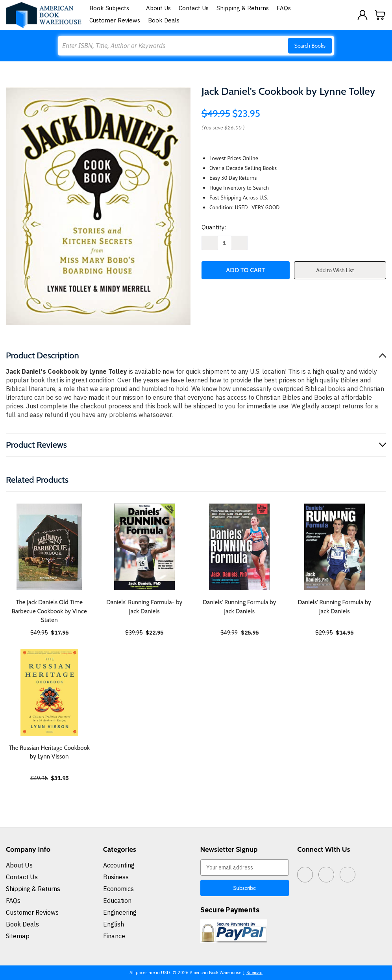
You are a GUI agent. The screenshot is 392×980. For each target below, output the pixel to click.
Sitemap (18, 936)
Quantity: (214, 227)
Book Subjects (114, 8)
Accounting (119, 865)
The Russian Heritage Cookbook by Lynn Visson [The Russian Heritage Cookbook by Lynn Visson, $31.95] (49, 752)
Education (117, 901)
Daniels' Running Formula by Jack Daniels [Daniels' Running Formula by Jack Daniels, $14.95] (334, 607)
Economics (118, 889)
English (114, 924)
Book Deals (164, 20)
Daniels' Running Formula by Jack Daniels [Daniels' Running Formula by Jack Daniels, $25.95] (239, 607)
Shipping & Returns (243, 8)
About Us (158, 8)
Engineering (120, 912)
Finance (114, 936)
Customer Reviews (115, 20)
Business (116, 877)
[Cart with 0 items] (380, 15)
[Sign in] (362, 15)
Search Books (310, 46)
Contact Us (194, 8)
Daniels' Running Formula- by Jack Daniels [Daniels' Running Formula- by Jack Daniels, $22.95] (144, 607)
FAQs (284, 8)
